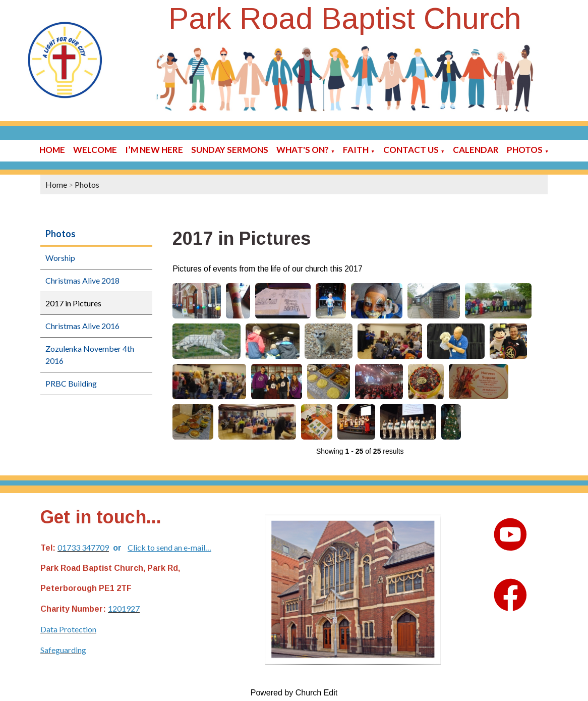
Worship (60, 258)
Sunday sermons (230, 150)
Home (52, 150)
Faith (356, 150)
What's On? (303, 150)
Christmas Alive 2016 (82, 326)
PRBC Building (71, 383)
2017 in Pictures (73, 303)
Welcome (95, 150)
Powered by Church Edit (294, 693)
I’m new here (154, 150)
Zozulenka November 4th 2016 (90, 355)
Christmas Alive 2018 (82, 280)
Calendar (476, 150)
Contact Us (411, 150)
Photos (525, 150)
